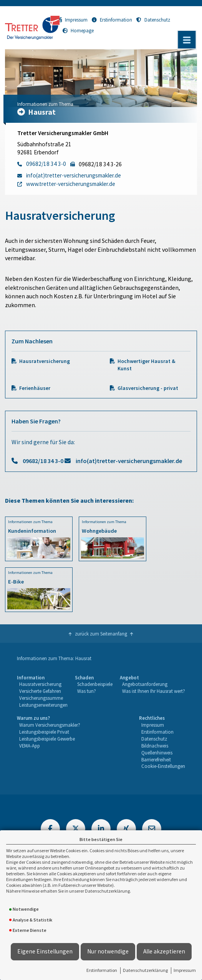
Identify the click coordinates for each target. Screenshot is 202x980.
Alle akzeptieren (164, 951)
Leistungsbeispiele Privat (44, 732)
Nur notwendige (108, 951)
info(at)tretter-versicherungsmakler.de (129, 461)
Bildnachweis (155, 746)
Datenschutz (153, 20)
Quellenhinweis (157, 753)
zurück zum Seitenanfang (101, 634)
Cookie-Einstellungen (163, 766)
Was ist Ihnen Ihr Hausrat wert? (154, 691)
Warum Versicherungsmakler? (50, 725)
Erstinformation (102, 970)
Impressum (185, 970)
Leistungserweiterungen (43, 705)
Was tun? (87, 691)
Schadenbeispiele (95, 684)
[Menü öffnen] (187, 40)
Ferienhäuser (35, 388)
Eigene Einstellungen (45, 951)
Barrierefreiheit (156, 759)
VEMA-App (30, 746)
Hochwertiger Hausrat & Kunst (147, 365)
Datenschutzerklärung (145, 970)
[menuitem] (42, 692)
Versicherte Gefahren (40, 691)
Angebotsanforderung (145, 684)
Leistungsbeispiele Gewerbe (47, 739)
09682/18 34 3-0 (43, 461)
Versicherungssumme (41, 698)
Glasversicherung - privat (148, 388)
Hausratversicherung (45, 361)
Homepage (78, 30)
